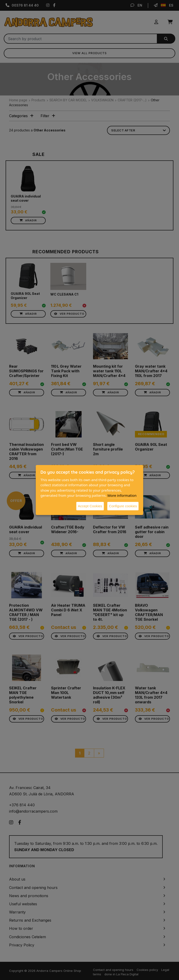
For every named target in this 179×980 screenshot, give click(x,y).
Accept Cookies (90, 506)
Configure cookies (123, 506)
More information (122, 495)
